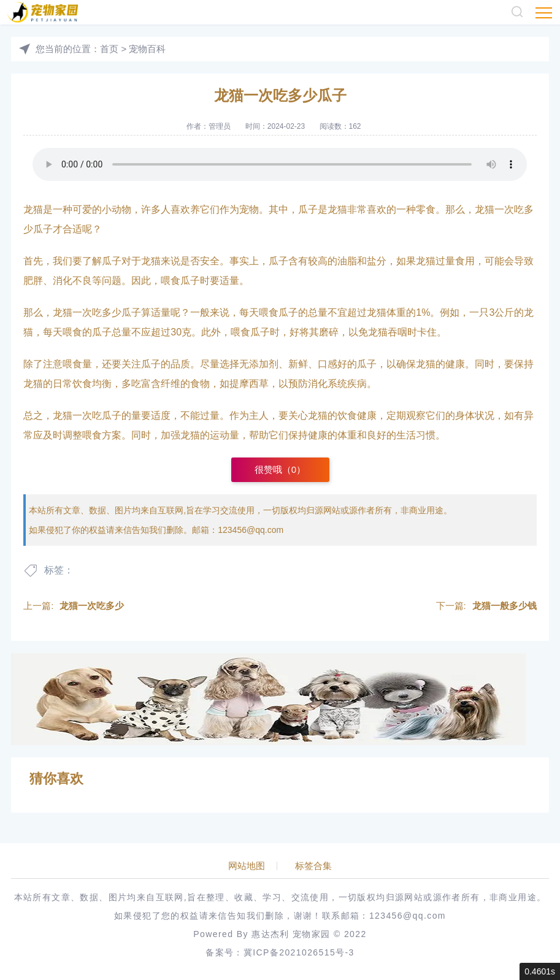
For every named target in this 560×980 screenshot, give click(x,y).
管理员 (220, 126)
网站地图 (247, 866)
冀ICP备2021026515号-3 (299, 952)
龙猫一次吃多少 (92, 606)
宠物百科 (147, 49)
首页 (109, 49)
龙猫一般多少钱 (504, 606)
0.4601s (540, 971)
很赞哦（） (280, 469)
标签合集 (313, 866)
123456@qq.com (251, 530)
